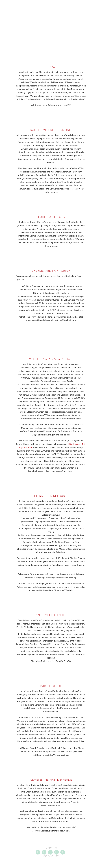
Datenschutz (51, 856)
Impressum (51, 848)
